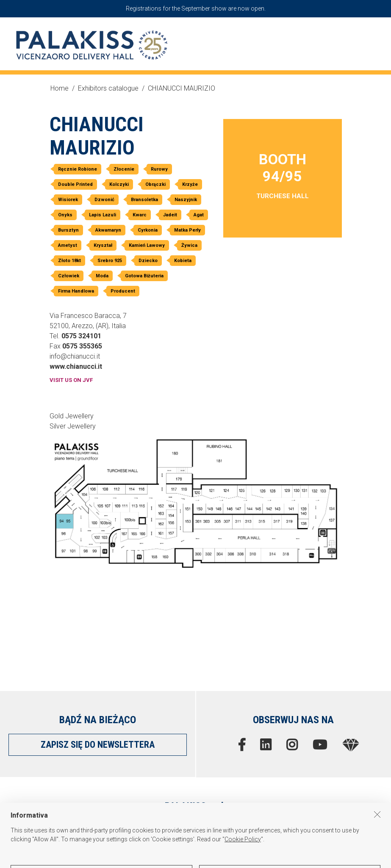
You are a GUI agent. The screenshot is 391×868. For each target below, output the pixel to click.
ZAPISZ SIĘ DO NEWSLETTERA (98, 745)
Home (60, 88)
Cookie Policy (243, 858)
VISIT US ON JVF (71, 380)
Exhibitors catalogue (108, 88)
